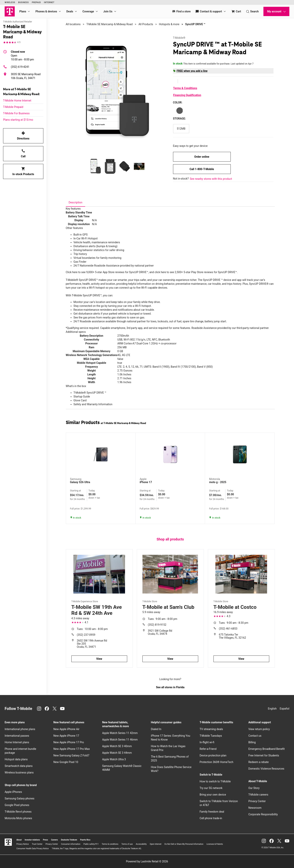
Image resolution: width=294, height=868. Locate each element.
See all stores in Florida (170, 687)
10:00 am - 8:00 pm (22, 55)
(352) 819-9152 (157, 625)
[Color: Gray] (180, 111)
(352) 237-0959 (86, 635)
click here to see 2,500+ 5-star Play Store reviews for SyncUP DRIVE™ (196, 272)
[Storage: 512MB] (181, 129)
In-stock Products (23, 171)
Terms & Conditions (185, 88)
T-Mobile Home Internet (17, 101)
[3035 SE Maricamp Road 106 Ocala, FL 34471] (23, 76)
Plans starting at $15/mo (18, 120)
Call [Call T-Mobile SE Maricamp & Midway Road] (23, 153)
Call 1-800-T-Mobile (202, 169)
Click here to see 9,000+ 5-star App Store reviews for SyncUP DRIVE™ (107, 272)
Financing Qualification (187, 95)
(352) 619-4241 (16, 67)
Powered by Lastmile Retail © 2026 (147, 861)
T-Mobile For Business (16, 113)
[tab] (76, 202)
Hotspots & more (169, 24)
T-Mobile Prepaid (13, 107)
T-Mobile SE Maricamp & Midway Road (109, 24)
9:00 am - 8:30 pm (234, 623)
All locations (73, 24)
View (99, 659)
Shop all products (170, 539)
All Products (146, 24)
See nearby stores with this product (211, 179)
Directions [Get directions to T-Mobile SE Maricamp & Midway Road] (23, 136)
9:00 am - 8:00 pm (163, 619)
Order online (202, 157)
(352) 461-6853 (228, 629)
